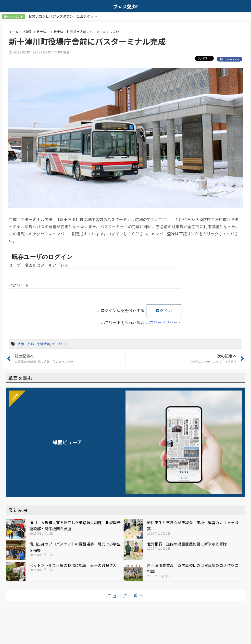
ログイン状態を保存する (123, 310)
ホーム (14, 31)
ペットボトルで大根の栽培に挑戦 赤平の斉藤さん (73, 565)
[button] (125, 595)
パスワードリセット (164, 322)
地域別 (27, 31)
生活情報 (44, 344)
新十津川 (43, 31)
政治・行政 (26, 344)
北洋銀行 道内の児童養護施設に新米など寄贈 (187, 544)
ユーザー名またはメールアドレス (39, 265)
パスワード (19, 285)
